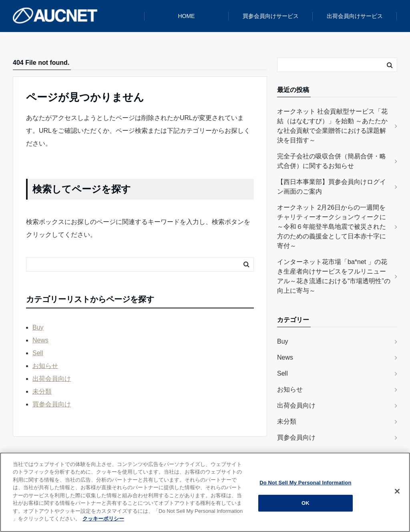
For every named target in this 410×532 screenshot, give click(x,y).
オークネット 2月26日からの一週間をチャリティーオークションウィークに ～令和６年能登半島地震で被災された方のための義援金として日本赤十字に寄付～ (332, 227)
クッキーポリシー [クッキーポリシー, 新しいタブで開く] (103, 519)
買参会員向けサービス (271, 16)
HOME (186, 16)
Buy (38, 327)
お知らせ (45, 366)
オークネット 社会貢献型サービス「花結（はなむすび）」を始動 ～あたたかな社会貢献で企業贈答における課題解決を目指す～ (332, 126)
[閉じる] (397, 491)
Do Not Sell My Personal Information (305, 483)
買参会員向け (52, 404)
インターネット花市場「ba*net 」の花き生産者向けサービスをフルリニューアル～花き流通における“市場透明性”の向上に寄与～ (334, 276)
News (40, 340)
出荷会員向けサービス (355, 16)
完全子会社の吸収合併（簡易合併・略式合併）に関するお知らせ (332, 161)
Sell (38, 353)
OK (305, 503)
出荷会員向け (52, 379)
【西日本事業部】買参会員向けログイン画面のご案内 (332, 187)
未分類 (42, 391)
